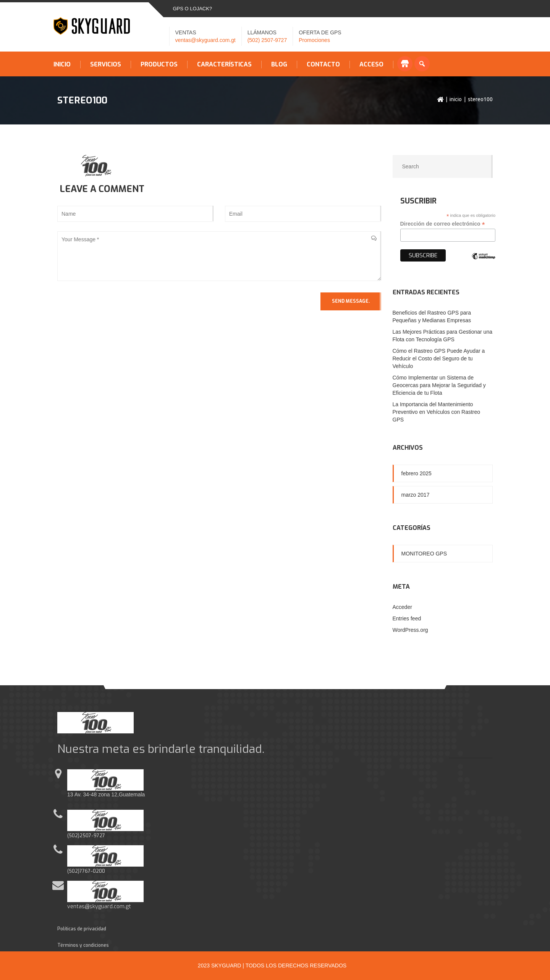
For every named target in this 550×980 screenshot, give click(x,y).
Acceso (371, 65)
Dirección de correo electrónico (443, 224)
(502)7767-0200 (86, 871)
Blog (279, 65)
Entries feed (407, 618)
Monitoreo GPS (424, 554)
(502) (73, 836)
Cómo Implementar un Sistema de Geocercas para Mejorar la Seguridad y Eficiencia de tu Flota (439, 385)
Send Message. (351, 301)
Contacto (323, 65)
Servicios (106, 65)
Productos (159, 65)
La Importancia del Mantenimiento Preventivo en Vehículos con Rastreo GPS (437, 412)
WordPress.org (410, 630)
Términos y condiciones (83, 945)
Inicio (62, 65)
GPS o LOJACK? (193, 9)
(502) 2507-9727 (267, 40)
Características (224, 65)
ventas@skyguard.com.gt (205, 40)
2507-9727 (92, 836)
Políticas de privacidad (82, 929)
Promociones (314, 40)
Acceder (402, 607)
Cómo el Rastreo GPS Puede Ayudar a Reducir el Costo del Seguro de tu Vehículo (439, 358)
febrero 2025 (417, 473)
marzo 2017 (416, 495)
